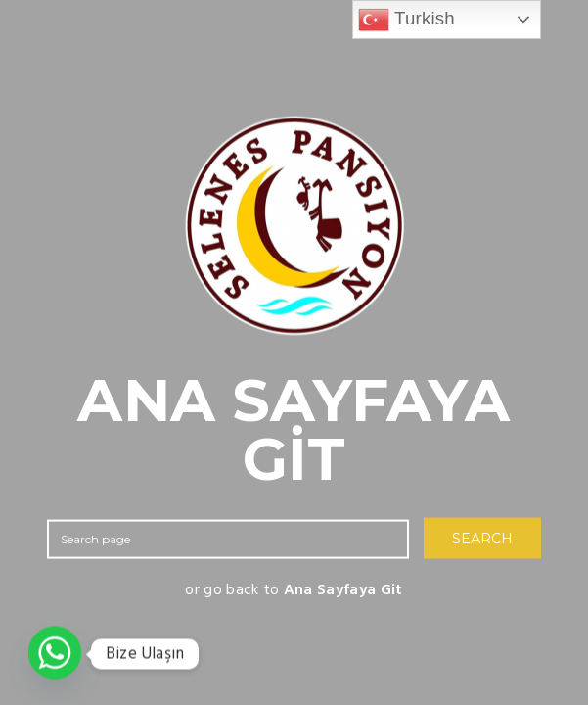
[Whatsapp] (55, 654)
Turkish (407, 20)
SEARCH (482, 539)
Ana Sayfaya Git (343, 590)
